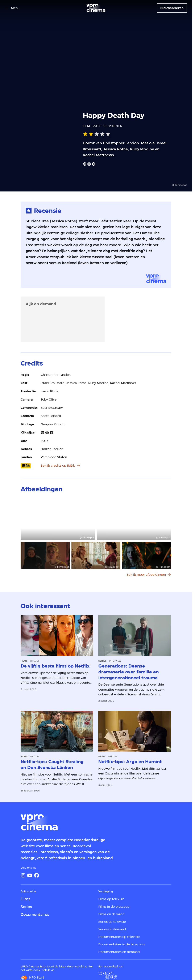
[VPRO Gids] (108, 976)
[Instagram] (23, 875)
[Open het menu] (12, 8)
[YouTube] (30, 875)
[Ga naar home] (96, 8)
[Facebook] (37, 875)
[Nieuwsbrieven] (172, 8)
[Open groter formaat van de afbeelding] (58, 519)
